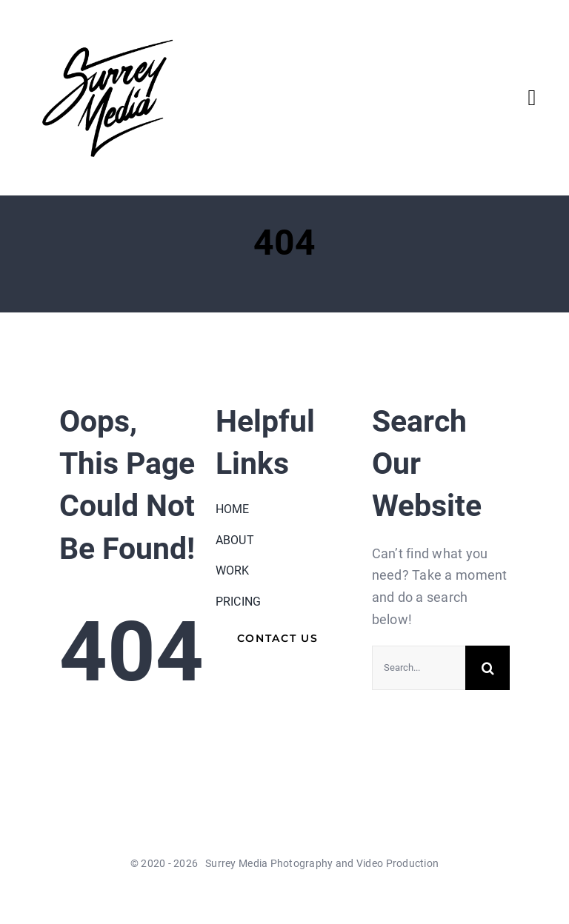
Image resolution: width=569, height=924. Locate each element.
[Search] (488, 668)
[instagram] (325, 896)
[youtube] (298, 896)
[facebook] (244, 896)
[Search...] (419, 668)
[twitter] (271, 896)
